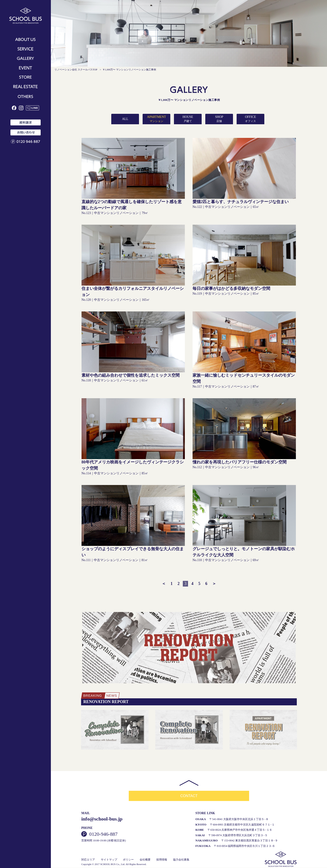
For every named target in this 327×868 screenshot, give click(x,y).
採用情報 (162, 860)
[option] (115, 730)
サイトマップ (109, 860)
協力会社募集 (181, 860)
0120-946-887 (103, 834)
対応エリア (88, 860)
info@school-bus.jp (102, 819)
